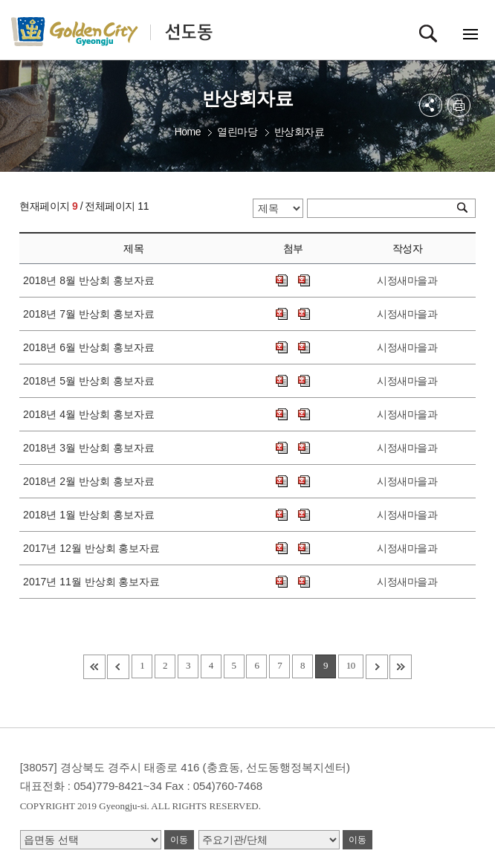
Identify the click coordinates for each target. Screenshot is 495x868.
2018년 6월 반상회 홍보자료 (91, 347)
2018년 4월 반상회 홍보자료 (91, 414)
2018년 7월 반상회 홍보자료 (91, 314)
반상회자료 (300, 132)
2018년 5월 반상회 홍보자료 (91, 381)
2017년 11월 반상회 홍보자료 (94, 582)
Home (188, 132)
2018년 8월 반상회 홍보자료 (91, 280)
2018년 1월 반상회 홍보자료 (91, 515)
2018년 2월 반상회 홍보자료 (91, 481)
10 (351, 665)
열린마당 (237, 132)
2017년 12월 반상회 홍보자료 (94, 548)
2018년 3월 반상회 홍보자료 (91, 448)
